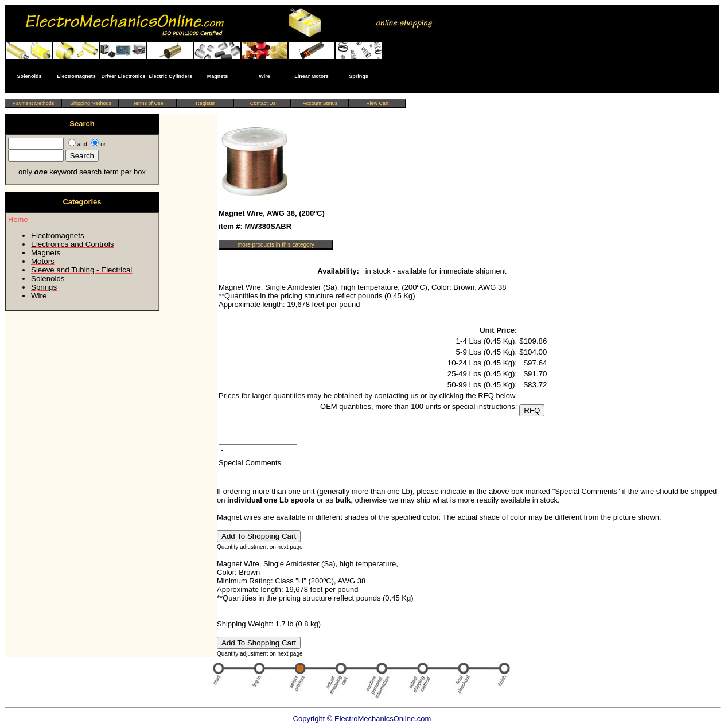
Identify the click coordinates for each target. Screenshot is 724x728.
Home (18, 219)
